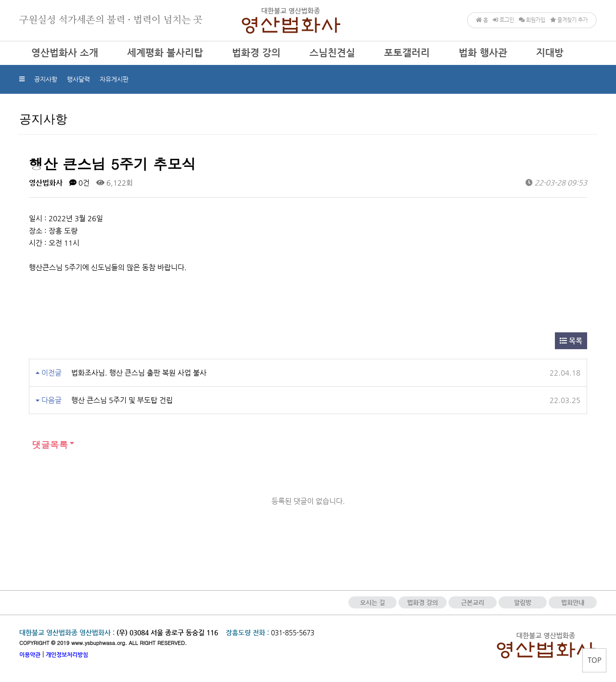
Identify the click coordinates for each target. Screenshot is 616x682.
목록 (571, 341)
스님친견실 (332, 53)
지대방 (550, 53)
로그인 (503, 20)
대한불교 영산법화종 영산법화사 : (67, 632)
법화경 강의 (256, 53)
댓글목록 (48, 444)
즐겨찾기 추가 (569, 20)
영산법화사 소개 (65, 53)
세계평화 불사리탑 (165, 53)
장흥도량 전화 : (247, 632)
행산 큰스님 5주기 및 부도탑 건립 (122, 400)
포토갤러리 (407, 53)
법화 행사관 (483, 53)
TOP (595, 660)
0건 (79, 183)
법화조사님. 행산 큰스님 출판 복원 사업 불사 (139, 373)
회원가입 (532, 20)
